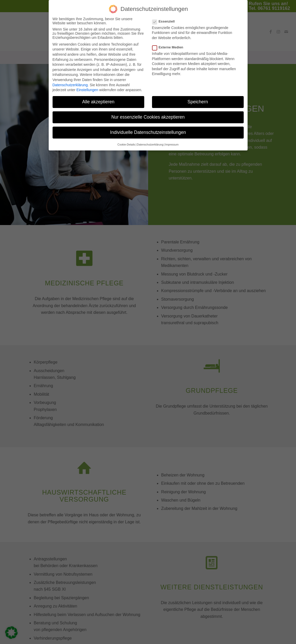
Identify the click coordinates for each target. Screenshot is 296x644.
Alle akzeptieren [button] (98, 99)
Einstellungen (87, 87)
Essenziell (166, 18)
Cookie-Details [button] (126, 141)
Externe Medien (170, 44)
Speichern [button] (198, 99)
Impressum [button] (172, 141)
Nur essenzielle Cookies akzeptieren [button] (148, 114)
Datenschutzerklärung (70, 82)
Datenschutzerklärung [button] (150, 141)
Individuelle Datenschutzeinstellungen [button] (148, 129)
